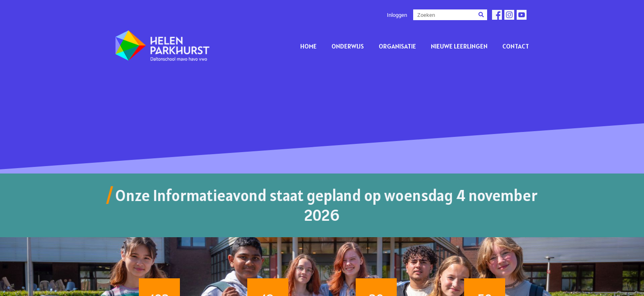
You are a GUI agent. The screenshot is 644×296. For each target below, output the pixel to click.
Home (308, 46)
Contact (516, 46)
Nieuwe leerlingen (459, 46)
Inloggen (397, 15)
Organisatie (397, 46)
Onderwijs (348, 46)
